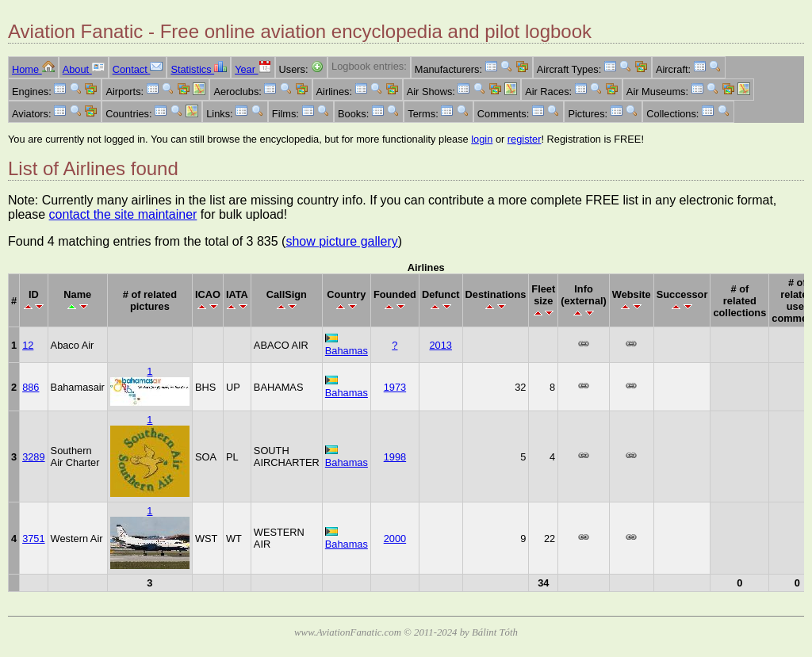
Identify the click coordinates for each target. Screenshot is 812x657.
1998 (395, 457)
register (525, 139)
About (84, 69)
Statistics (199, 69)
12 (28, 345)
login (482, 139)
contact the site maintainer (123, 214)
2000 (395, 539)
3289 (33, 457)
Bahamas (347, 351)
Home (33, 69)
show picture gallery (341, 241)
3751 (33, 539)
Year (253, 69)
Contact (138, 69)
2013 (441, 345)
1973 (395, 387)
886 (31, 387)
